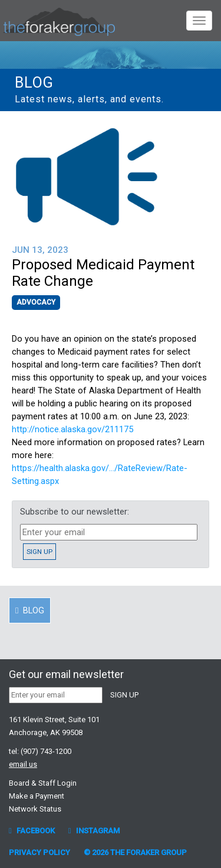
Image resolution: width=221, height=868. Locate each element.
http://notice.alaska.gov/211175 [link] (72, 429)
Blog (34, 83)
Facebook (32, 831)
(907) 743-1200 (46, 751)
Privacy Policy (39, 852)
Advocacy (36, 302)
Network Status (35, 809)
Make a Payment (37, 796)
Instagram (94, 831)
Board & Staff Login (43, 783)
